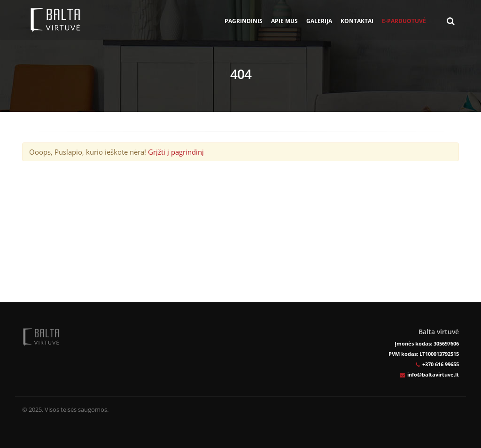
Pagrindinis (244, 21)
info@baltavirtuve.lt (433, 374)
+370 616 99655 (441, 364)
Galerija (319, 21)
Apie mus (284, 21)
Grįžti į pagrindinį (176, 152)
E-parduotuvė (404, 21)
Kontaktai (357, 21)
